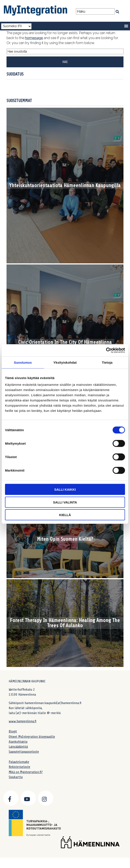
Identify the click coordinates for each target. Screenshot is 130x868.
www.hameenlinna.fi (22, 721)
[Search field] (95, 11)
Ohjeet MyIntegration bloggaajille (32, 737)
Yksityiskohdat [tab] (65, 362)
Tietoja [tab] (107, 362)
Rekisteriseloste (19, 767)
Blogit (13, 731)
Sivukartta (16, 777)
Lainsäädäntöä (18, 747)
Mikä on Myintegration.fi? (26, 772)
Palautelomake (19, 762)
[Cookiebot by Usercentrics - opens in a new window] (106, 350)
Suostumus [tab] (23, 362)
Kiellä (65, 515)
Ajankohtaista (18, 742)
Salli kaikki (65, 489)
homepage (34, 38)
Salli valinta (65, 502)
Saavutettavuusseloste (24, 752)
